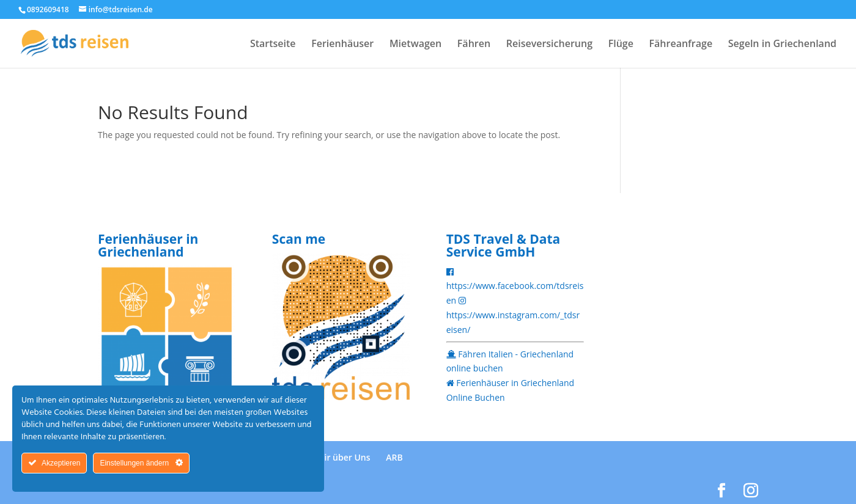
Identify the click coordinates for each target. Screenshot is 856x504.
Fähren (474, 45)
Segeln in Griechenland (782, 45)
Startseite (273, 45)
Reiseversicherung (549, 45)
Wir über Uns (343, 457)
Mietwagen (415, 45)
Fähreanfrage (681, 45)
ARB (394, 457)
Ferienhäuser (342, 45)
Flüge (621, 45)
